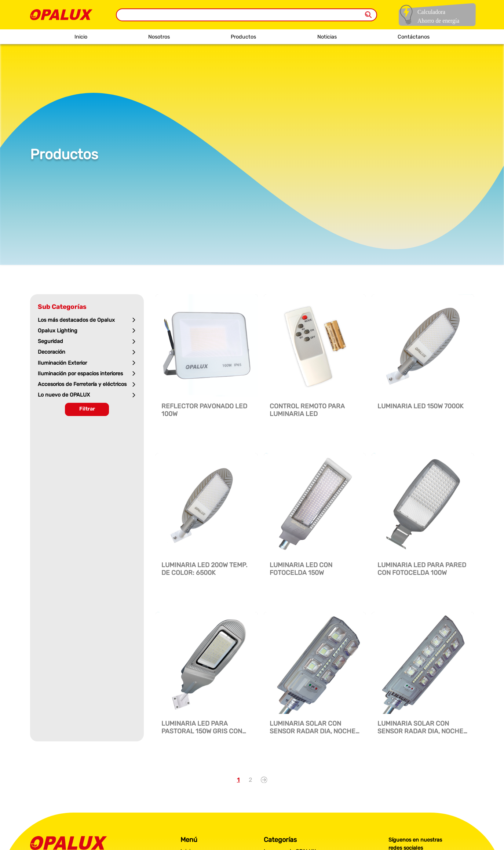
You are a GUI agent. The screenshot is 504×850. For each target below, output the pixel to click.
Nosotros (159, 37)
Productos (243, 37)
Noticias (327, 37)
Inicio (81, 37)
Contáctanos (414, 37)
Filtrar (87, 409)
